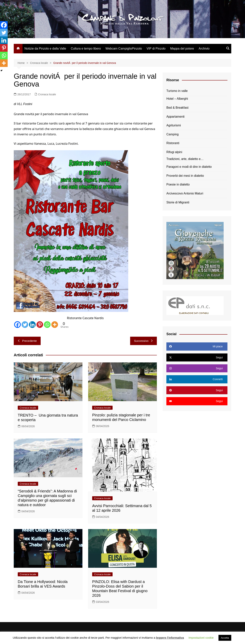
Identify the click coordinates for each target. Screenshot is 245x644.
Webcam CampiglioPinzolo (124, 49)
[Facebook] (17, 325)
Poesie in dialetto (178, 184)
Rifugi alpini (174, 152)
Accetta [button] (225, 638)
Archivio (204, 49)
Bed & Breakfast (177, 108)
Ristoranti (173, 143)
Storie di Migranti (178, 202)
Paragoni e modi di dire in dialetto (189, 167)
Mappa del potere (182, 49)
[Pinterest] (40, 325)
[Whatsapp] (47, 325)
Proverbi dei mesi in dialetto (185, 176)
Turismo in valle (177, 91)
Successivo (143, 341)
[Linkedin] (32, 325)
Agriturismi (174, 125)
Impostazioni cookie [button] (201, 638)
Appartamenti (175, 117)
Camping (172, 134)
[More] (55, 325)
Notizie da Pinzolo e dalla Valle (45, 49)
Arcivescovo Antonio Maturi (185, 193)
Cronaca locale (47, 94)
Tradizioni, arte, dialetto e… (185, 159)
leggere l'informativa (170, 638)
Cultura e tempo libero (86, 49)
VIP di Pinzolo (156, 49)
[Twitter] (25, 325)
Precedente (27, 341)
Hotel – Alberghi (177, 99)
